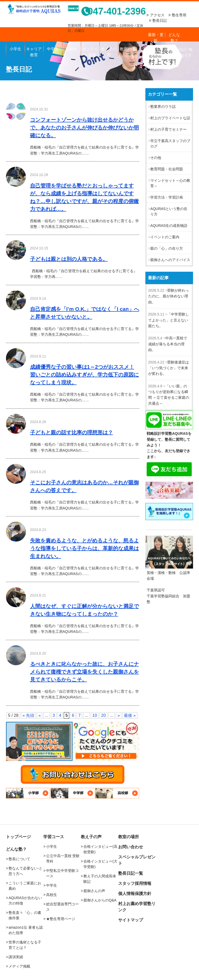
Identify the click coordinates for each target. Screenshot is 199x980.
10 (95, 715)
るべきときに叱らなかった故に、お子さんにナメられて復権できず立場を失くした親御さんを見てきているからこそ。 (84, 672)
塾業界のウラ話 (163, 107)
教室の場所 (127, 51)
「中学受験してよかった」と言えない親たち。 (169, 320)
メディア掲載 (19, 966)
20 (103, 715)
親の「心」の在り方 (167, 248)
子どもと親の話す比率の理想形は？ (72, 432)
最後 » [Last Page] (130, 715)
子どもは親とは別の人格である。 (69, 259)
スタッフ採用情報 (135, 883)
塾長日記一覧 (131, 873)
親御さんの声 (94, 891)
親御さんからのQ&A (100, 900)
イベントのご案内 (165, 237)
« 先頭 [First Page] (28, 715)
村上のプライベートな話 (170, 118)
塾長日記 (160, 20)
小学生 (15, 49)
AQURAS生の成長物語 (169, 226)
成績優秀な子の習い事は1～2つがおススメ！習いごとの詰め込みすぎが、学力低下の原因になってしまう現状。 (84, 375)
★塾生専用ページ (61, 919)
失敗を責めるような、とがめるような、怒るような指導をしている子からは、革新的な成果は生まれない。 (84, 548)
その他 (156, 158)
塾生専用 (179, 15)
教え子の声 (109, 51)
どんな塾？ (174, 37)
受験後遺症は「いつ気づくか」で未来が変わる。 (169, 368)
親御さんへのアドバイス (170, 260)
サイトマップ (131, 920)
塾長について (19, 859)
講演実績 (16, 957)
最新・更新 (156, 37)
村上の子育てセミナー (168, 129)
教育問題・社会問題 (167, 169)
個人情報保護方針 (135, 894)
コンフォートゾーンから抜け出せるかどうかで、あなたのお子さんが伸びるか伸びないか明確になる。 (84, 128)
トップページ (18, 837)
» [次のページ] (119, 715)
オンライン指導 (90, 51)
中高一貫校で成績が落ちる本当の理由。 (168, 344)
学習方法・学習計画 (167, 197)
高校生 (71, 49)
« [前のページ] (40, 715)
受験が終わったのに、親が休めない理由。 (169, 296)
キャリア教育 (34, 51)
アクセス (159, 15)
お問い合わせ (146, 51)
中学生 (53, 49)
